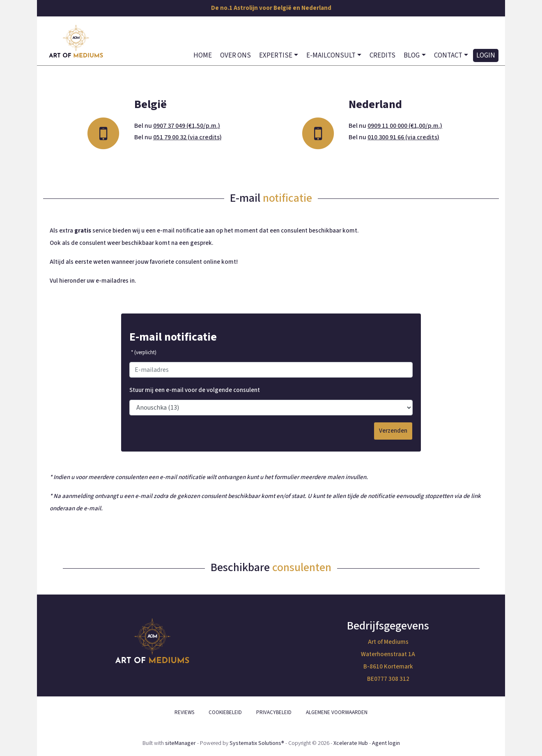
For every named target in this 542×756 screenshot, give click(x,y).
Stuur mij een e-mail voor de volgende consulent (195, 390)
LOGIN (486, 55)
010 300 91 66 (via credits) (403, 137)
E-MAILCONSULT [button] (331, 55)
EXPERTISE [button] (276, 55)
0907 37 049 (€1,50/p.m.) (187, 126)
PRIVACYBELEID (274, 712)
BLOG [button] (412, 55)
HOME (203, 55)
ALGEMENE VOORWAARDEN (337, 712)
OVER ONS (235, 55)
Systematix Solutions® (257, 743)
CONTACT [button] (448, 55)
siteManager (180, 743)
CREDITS (382, 55)
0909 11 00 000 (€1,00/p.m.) (405, 126)
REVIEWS (184, 712)
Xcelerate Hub (351, 743)
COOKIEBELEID (225, 712)
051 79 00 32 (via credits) (187, 137)
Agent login (386, 743)
